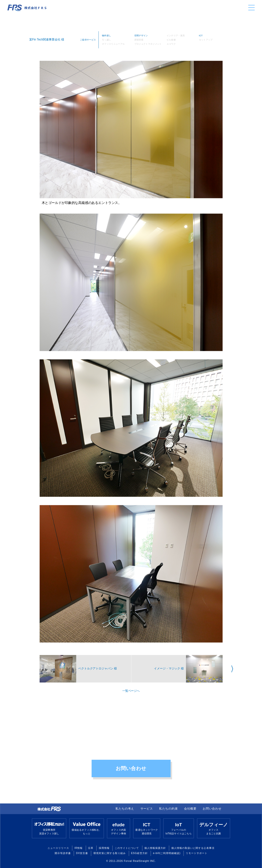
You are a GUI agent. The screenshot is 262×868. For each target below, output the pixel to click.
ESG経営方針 (139, 853)
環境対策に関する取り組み (110, 853)
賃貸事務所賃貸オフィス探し (49, 828)
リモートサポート (197, 853)
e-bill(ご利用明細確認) (167, 853)
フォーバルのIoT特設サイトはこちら (178, 828)
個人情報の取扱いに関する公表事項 (193, 848)
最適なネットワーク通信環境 (147, 828)
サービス (147, 809)
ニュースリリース (58, 848)
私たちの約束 (168, 809)
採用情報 (104, 848)
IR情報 (79, 848)
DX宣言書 (82, 853)
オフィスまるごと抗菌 (213, 828)
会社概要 (190, 809)
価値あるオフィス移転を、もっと (87, 828)
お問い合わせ (131, 768)
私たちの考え (125, 809)
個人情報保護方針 (155, 848)
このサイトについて (127, 848)
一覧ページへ (131, 691)
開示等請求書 (63, 853)
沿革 (91, 848)
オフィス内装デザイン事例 (119, 828)
